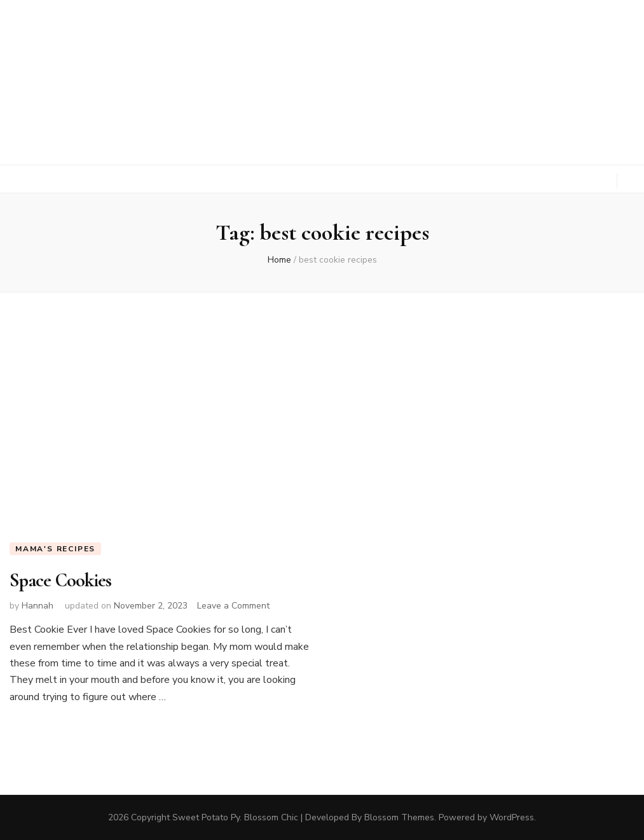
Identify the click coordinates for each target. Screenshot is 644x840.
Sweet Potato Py (206, 817)
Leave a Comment (233, 606)
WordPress (512, 817)
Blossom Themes (399, 817)
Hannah (38, 606)
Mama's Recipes (55, 549)
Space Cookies (60, 580)
